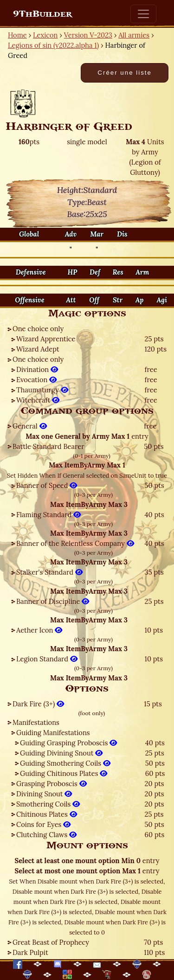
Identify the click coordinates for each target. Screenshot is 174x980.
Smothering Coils (48, 804)
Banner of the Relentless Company (75, 543)
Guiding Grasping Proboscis (68, 743)
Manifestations (36, 722)
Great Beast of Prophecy (51, 942)
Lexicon (45, 35)
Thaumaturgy (42, 390)
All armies (134, 35)
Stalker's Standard (49, 572)
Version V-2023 (88, 35)
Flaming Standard (48, 515)
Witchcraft (38, 400)
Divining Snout (44, 794)
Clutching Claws (46, 835)
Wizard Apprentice (46, 339)
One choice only (38, 329)
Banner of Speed (47, 485)
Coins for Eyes (43, 824)
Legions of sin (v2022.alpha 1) (53, 45)
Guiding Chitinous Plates (64, 773)
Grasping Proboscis (52, 784)
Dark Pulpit (30, 952)
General (30, 426)
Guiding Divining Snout (61, 753)
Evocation (36, 380)
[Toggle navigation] (143, 14)
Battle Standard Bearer (48, 446)
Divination (37, 369)
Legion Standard (47, 659)
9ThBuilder (42, 14)
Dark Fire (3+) (38, 704)
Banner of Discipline (53, 601)
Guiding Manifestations (53, 733)
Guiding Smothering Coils (65, 763)
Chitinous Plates (47, 814)
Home (17, 35)
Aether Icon (39, 630)
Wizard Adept (38, 349)
